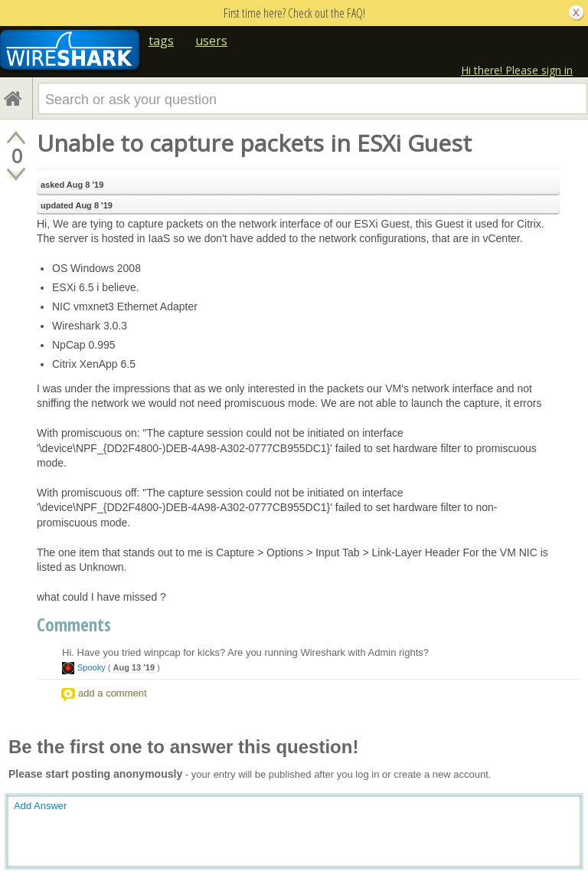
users (211, 41)
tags (161, 41)
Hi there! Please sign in (517, 70)
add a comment (113, 693)
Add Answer (40, 806)
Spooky (91, 667)
